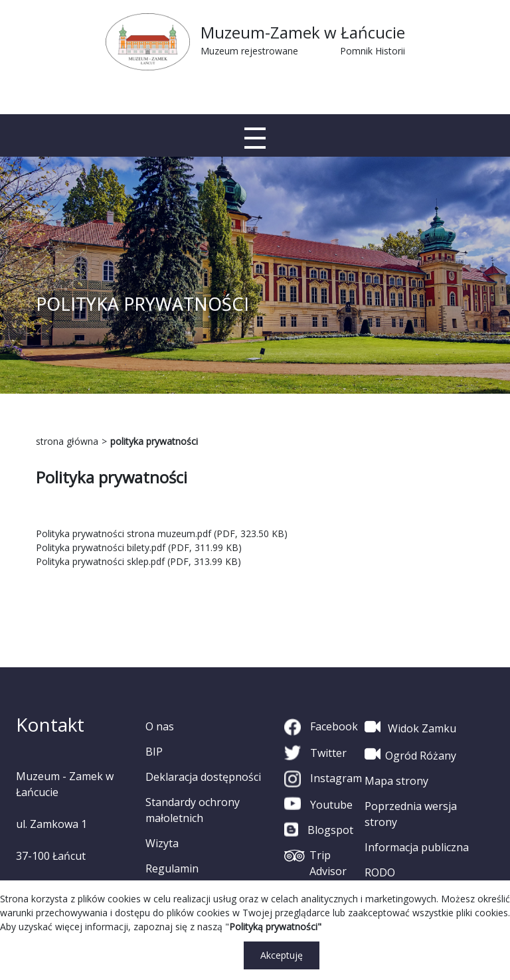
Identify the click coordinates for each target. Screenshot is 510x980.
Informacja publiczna (417, 847)
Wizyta (162, 843)
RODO (380, 872)
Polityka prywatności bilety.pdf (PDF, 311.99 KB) (139, 547)
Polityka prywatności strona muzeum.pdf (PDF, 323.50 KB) (162, 533)
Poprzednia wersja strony (411, 814)
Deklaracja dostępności (203, 777)
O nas (160, 726)
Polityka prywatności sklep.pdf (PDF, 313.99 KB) (138, 561)
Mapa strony (396, 781)
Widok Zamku (410, 727)
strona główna (67, 441)
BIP (154, 752)
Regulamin (172, 868)
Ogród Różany (410, 754)
